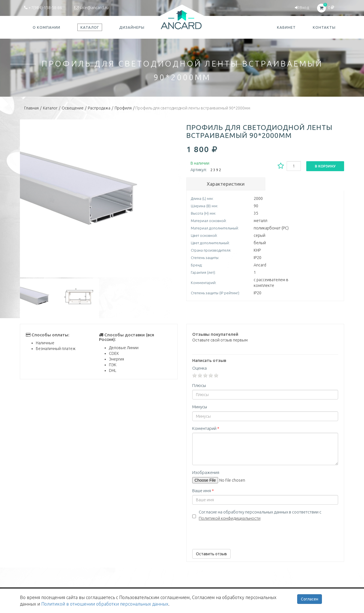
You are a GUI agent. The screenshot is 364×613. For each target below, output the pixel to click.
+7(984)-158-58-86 (43, 8)
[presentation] (235, 534)
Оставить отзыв (211, 554)
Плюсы (199, 385)
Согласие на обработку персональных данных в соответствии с (260, 515)
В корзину (325, 166)
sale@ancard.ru (91, 8)
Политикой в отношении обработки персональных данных (105, 604)
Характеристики (226, 184)
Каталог (50, 108)
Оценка (199, 368)
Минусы (200, 407)
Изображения (206, 472)
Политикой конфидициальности (230, 518)
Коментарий (206, 428)
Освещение (73, 108)
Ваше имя (203, 491)
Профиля (123, 108)
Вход (302, 8)
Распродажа (99, 108)
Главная (31, 108)
